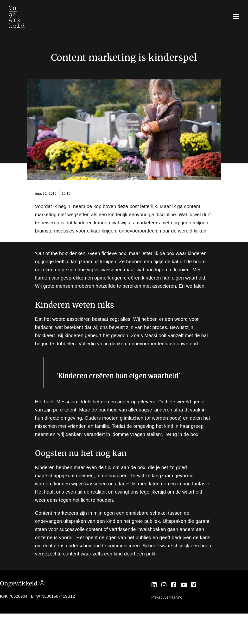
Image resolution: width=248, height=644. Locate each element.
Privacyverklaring (167, 597)
